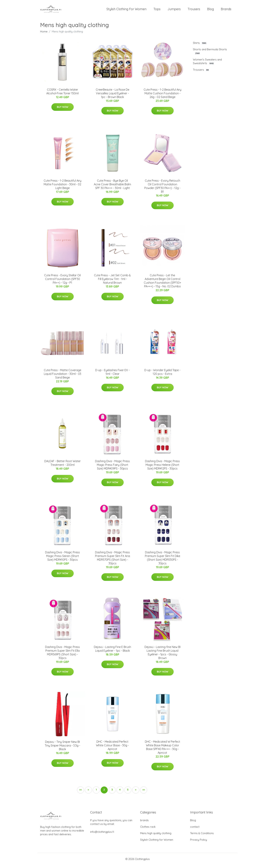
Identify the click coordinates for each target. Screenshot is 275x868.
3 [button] (112, 793)
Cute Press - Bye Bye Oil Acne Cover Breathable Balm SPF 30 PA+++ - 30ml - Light (112, 187)
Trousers (194, 10)
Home (44, 34)
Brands (226, 10)
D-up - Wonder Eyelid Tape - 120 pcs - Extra (162, 375)
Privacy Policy (199, 843)
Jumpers (174, 10)
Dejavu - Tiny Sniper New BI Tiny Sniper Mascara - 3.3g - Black (62, 749)
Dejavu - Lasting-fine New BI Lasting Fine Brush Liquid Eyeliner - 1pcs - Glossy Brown (162, 655)
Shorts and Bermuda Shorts (210, 54)
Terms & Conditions (202, 836)
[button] (81, 793)
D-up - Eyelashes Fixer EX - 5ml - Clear (112, 375)
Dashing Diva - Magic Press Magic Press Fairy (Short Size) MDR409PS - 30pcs (112, 468)
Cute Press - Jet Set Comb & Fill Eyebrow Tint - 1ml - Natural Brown (112, 282)
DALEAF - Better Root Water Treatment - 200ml (63, 466)
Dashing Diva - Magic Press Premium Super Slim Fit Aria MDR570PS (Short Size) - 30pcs (113, 561)
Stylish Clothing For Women (126, 10)
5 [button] (128, 793)
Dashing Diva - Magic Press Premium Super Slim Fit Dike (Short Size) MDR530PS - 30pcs (162, 561)
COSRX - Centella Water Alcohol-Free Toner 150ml (62, 94)
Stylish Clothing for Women (157, 843)
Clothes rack (148, 830)
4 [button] (120, 793)
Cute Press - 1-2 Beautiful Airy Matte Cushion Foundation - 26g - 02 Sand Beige (162, 96)
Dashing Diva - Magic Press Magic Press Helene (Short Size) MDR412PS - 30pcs (162, 468)
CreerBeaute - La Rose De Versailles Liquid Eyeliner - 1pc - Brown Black (113, 96)
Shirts (200, 46)
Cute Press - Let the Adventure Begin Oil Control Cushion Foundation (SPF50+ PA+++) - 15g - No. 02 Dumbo (162, 284)
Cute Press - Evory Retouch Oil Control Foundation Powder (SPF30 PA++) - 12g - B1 (162, 189)
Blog (210, 10)
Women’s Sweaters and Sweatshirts (207, 64)
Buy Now (63, 110)
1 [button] (96, 793)
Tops (157, 10)
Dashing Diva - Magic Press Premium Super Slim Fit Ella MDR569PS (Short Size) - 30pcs (62, 655)
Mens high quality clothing (156, 836)
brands (144, 823)
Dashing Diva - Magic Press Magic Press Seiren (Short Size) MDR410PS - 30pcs (62, 559)
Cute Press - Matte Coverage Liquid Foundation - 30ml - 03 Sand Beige (63, 377)
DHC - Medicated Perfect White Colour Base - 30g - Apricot (112, 748)
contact (195, 830)
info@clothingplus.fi (102, 835)
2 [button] (104, 793)
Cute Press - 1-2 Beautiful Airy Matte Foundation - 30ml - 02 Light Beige (63, 187)
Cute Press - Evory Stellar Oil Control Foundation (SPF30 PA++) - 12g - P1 (62, 282)
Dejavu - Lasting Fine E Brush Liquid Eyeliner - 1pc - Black (112, 652)
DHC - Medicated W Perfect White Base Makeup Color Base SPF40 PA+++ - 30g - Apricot (162, 750)
